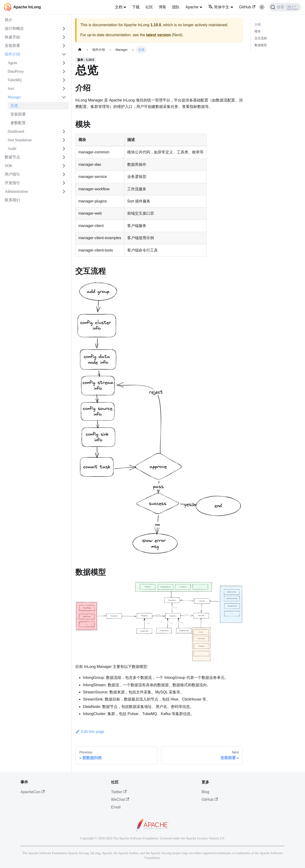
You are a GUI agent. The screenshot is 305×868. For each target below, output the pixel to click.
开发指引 (12, 183)
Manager (14, 97)
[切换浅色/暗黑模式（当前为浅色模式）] (262, 7)
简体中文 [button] (219, 7)
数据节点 (12, 157)
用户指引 (12, 174)
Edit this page (90, 732)
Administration (16, 191)
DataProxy (16, 71)
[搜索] (285, 7)
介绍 (258, 24)
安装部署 (12, 46)
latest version (159, 35)
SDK (9, 166)
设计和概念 (14, 28)
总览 (14, 106)
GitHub (247, 7)
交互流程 (261, 38)
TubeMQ (15, 80)
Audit (12, 149)
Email (116, 807)
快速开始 (12, 37)
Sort (11, 88)
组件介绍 (12, 54)
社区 (149, 7)
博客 (163, 7)
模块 (258, 31)
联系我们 (12, 200)
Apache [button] (192, 7)
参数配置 (18, 123)
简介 (9, 20)
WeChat (120, 800)
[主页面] (80, 50)
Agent (12, 63)
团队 (176, 7)
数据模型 (261, 45)
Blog (205, 792)
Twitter (119, 792)
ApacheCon (33, 792)
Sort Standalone (20, 140)
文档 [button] (119, 7)
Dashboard (16, 131)
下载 (136, 7)
